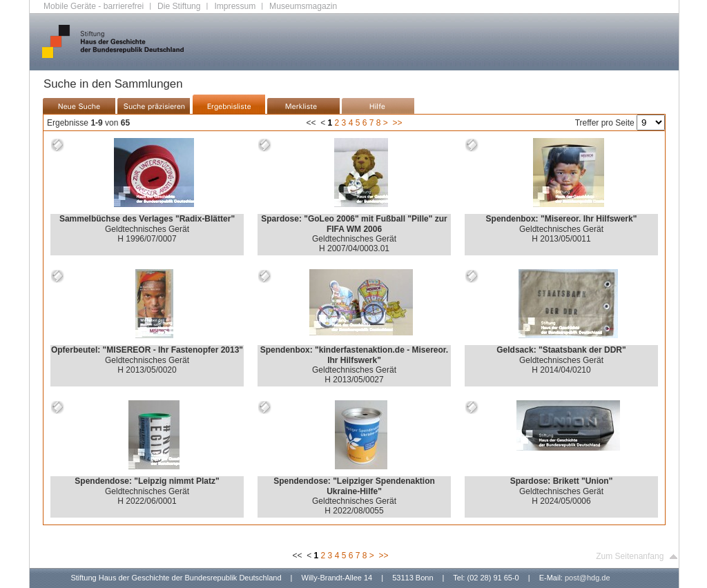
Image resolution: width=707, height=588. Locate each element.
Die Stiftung (179, 6)
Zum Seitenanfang (637, 556)
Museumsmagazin (303, 6)
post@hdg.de (588, 578)
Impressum (235, 6)
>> (397, 123)
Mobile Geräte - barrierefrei (94, 6)
